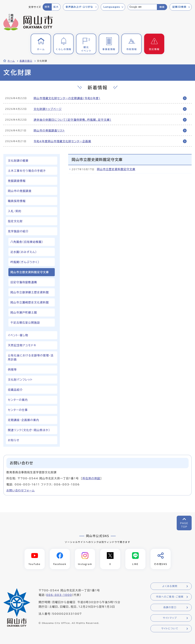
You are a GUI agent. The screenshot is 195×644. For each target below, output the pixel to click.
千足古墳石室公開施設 (25, 323)
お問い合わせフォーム (21, 490)
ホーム (11, 61)
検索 (162, 7)
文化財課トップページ (48, 109)
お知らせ (14, 440)
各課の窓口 (26, 61)
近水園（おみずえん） (24, 252)
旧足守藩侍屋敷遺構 (24, 282)
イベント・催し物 (18, 335)
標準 (47, 7)
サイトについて (170, 629)
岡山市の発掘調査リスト (49, 131)
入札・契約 (15, 211)
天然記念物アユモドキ (22, 345)
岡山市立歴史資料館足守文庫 (116, 169)
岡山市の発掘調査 (20, 191)
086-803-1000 (59, 595)
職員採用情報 (17, 201)
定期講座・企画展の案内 (24, 420)
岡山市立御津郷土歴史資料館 (30, 292)
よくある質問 (170, 586)
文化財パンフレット (20, 380)
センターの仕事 (18, 410)
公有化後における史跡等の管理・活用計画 (31, 357)
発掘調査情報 (17, 181)
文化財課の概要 (18, 161)
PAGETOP (184, 525)
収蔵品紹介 (15, 390)
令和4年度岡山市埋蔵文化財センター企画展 (62, 141)
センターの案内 (18, 400)
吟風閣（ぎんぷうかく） (25, 262)
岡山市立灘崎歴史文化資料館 (30, 302)
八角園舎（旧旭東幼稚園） (27, 242)
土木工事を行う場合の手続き (27, 171)
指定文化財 (15, 221)
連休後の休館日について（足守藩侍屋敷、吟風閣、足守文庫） (72, 120)
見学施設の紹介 (18, 231)
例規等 (12, 370)
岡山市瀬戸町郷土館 (24, 312)
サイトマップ (170, 618)
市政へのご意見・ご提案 (170, 597)
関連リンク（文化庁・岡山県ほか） (29, 430)
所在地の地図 (91, 478)
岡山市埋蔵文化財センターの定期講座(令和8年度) (67, 98)
